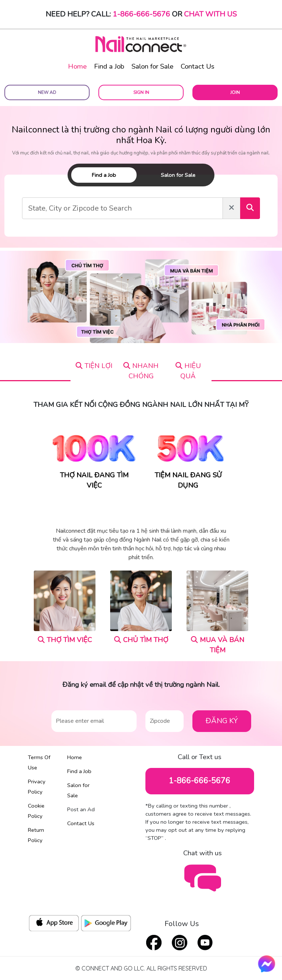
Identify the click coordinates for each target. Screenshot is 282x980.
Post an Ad (81, 809)
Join (235, 92)
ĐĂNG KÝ (222, 721)
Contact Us (198, 66)
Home (77, 66)
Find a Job (109, 66)
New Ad (47, 92)
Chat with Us (210, 14)
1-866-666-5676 (141, 14)
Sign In (141, 92)
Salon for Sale (152, 66)
